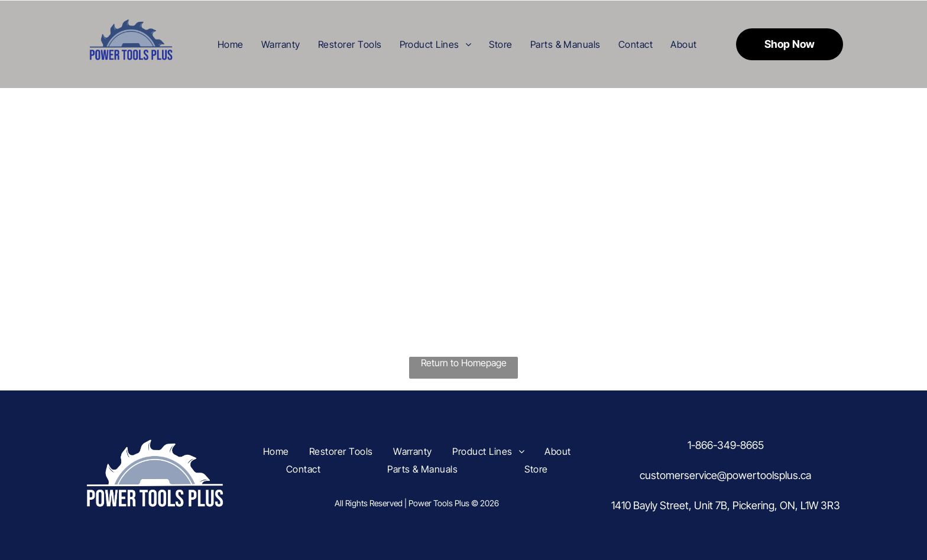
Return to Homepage (464, 363)
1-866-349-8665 (726, 445)
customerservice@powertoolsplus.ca (725, 475)
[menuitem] (231, 44)
